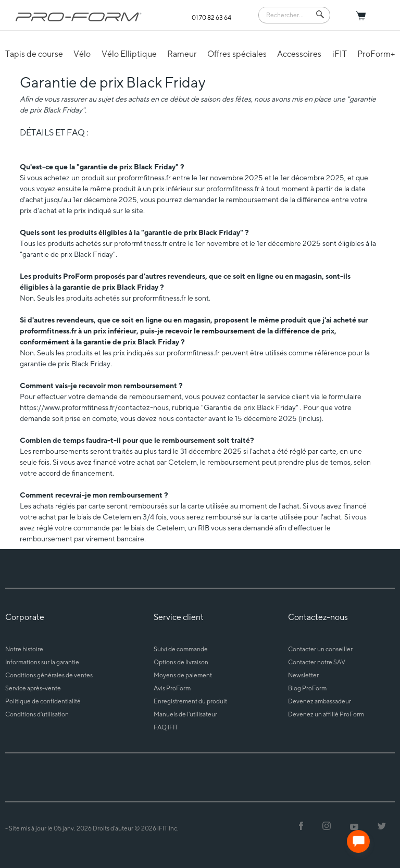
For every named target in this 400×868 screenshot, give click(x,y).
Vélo (82, 54)
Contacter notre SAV (317, 662)
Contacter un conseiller (320, 649)
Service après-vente (33, 688)
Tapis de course (34, 54)
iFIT (340, 54)
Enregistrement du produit (190, 701)
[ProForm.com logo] (79, 17)
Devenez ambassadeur (320, 701)
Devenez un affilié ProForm (326, 714)
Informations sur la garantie (42, 662)
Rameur (182, 54)
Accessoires (299, 54)
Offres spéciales (237, 54)
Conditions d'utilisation (37, 714)
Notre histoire (24, 649)
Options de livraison (181, 662)
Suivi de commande (181, 649)
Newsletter (303, 675)
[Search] (287, 14)
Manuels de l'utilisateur (185, 714)
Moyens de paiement (183, 675)
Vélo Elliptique (129, 54)
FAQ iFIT (166, 727)
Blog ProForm (307, 688)
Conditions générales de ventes (49, 675)
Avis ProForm (172, 688)
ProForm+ (376, 54)
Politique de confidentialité (43, 701)
